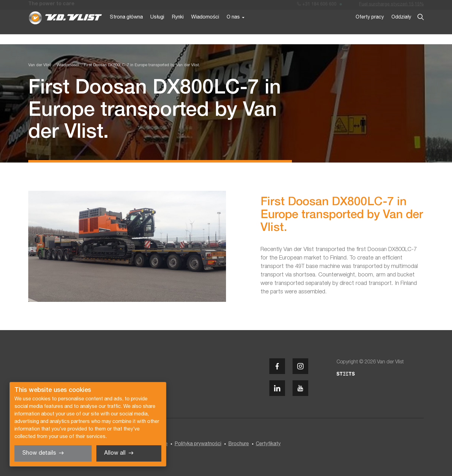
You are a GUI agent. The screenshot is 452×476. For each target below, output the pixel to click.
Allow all (115, 453)
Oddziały (401, 28)
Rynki (178, 28)
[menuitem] (65, 65)
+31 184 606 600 (317, 6)
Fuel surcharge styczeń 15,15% (391, 6)
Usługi (157, 28)
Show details (39, 453)
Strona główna (126, 28)
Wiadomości (205, 28)
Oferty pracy (370, 28)
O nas (233, 28)
